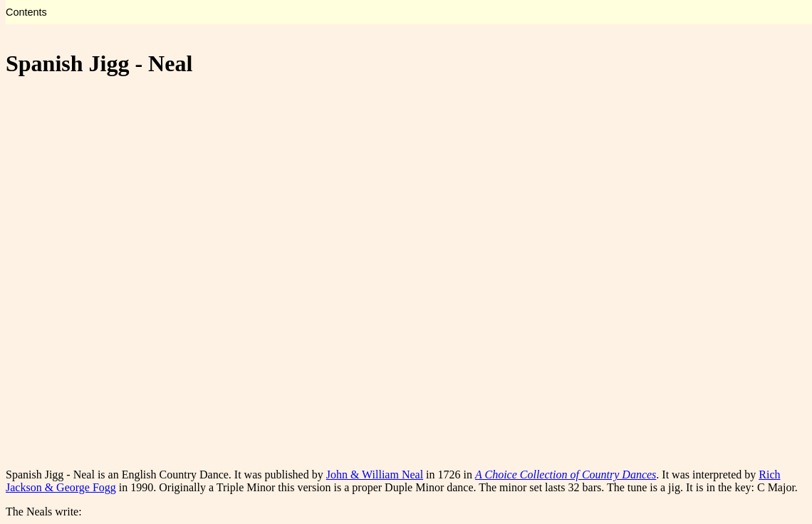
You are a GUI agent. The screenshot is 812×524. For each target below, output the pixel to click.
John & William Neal (375, 475)
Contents (26, 12)
